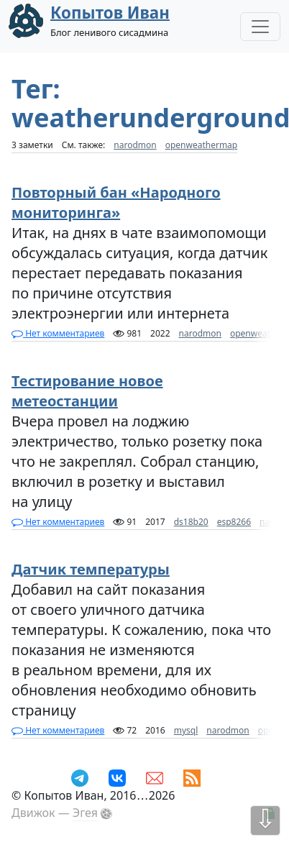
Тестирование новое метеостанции (87, 391)
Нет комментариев (58, 333)
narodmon (135, 145)
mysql (186, 730)
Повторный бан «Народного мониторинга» (116, 202)
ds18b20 (191, 522)
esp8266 (234, 522)
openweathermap (202, 145)
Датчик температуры (91, 569)
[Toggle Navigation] (260, 27)
